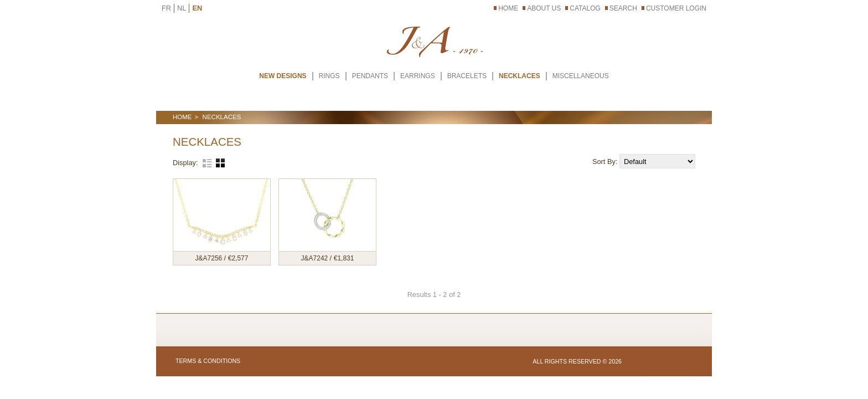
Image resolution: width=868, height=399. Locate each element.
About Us (544, 8)
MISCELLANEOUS (581, 76)
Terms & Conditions (208, 361)
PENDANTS (370, 76)
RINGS (329, 76)
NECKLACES (520, 76)
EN (197, 8)
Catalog (585, 8)
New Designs (283, 76)
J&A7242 (316, 258)
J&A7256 (210, 258)
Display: (185, 163)
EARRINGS (418, 76)
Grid (220, 163)
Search (623, 8)
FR (166, 8)
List (207, 163)
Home (508, 8)
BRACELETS (467, 76)
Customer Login (676, 8)
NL (182, 8)
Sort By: (606, 162)
